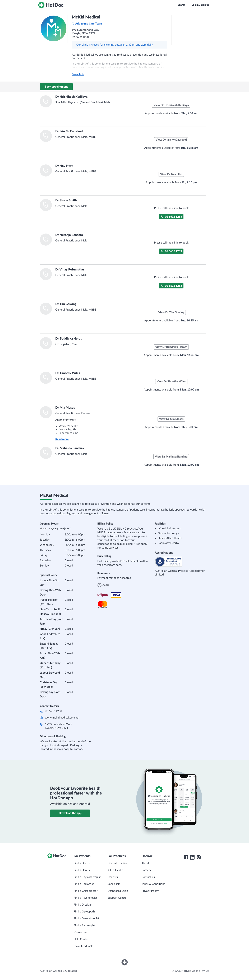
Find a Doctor (82, 863)
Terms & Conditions (153, 884)
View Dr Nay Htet (171, 174)
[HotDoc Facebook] (186, 857)
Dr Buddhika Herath (69, 339)
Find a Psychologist (85, 898)
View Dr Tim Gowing (171, 312)
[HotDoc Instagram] (199, 857)
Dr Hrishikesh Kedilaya (71, 97)
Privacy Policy (150, 891)
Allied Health (115, 870)
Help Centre (81, 939)
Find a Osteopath (84, 912)
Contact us (148, 877)
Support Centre (117, 898)
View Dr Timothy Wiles (171, 382)
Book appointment (56, 87)
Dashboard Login (118, 891)
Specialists (114, 884)
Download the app (70, 813)
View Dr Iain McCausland (171, 140)
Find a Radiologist (84, 925)
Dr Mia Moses (65, 408)
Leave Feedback (83, 946)
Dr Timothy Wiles (68, 373)
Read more (62, 439)
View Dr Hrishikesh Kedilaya (171, 105)
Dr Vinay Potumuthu (70, 270)
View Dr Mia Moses (171, 419)
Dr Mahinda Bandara (70, 448)
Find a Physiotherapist (87, 877)
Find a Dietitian (83, 905)
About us (147, 863)
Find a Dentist (82, 870)
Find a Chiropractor (86, 891)
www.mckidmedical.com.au (62, 718)
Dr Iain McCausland (69, 131)
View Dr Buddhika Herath (171, 347)
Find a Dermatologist (86, 919)
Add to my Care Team (87, 24)
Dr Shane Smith (66, 201)
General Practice (118, 863)
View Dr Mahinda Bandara (171, 457)
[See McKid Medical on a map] (190, 30)
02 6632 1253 (171, 217)
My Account (81, 932)
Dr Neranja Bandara (69, 235)
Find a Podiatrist (84, 884)
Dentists (113, 877)
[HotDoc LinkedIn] (192, 857)
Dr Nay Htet (64, 166)
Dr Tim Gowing (66, 304)
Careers (146, 870)
